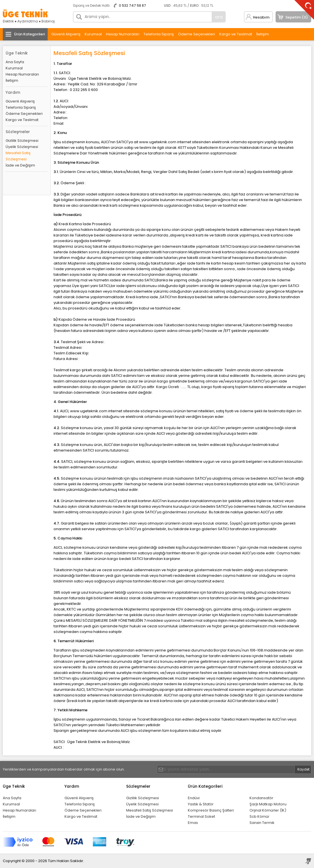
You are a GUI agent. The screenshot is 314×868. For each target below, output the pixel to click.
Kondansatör (261, 798)
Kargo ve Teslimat (236, 34)
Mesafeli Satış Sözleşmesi (18, 156)
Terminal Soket (201, 816)
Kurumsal (93, 34)
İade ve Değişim (20, 165)
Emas (193, 823)
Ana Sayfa (15, 62)
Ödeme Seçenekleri (197, 34)
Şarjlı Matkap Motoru (268, 804)
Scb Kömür (259, 816)
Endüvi (194, 798)
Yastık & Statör (201, 804)
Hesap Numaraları (123, 34)
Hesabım (261, 17)
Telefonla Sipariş (159, 34)
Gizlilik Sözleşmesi (22, 141)
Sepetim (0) (297, 17)
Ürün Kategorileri (29, 34)
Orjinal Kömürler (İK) (268, 810)
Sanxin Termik (262, 823)
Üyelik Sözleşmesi (22, 147)
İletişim (263, 34)
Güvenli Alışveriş (66, 34)
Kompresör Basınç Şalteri (211, 810)
